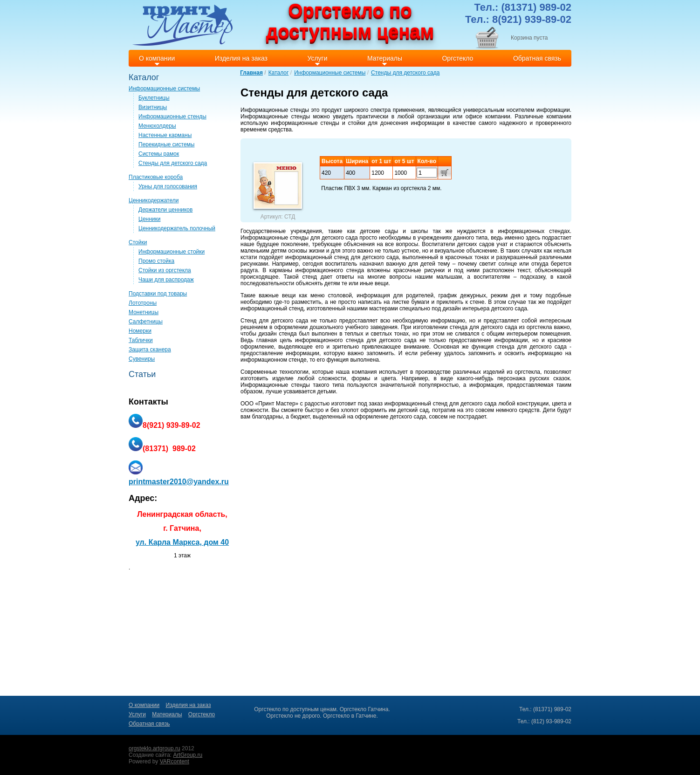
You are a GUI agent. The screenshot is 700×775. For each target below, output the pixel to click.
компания (364, 372)
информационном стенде (274, 360)
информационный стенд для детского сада (342, 257)
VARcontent (175, 761)
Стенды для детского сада (405, 73)
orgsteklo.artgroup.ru (154, 748)
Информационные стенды (275, 110)
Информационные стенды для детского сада (299, 238)
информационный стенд (272, 309)
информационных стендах (534, 231)
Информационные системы (330, 73)
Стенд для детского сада (274, 321)
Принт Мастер (277, 404)
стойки (357, 123)
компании (498, 117)
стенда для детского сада (484, 327)
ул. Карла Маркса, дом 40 (182, 542)
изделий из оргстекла (512, 372)
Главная (251, 73)
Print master (182, 25)
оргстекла (539, 327)
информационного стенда (330, 270)
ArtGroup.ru (188, 755)
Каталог (279, 73)
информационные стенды (305, 123)
